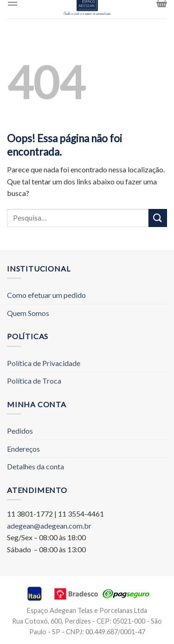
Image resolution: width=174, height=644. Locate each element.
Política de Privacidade (44, 363)
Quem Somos (28, 313)
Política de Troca (34, 381)
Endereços (23, 449)
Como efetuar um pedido (46, 295)
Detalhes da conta (35, 466)
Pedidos (20, 431)
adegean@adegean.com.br (49, 526)
